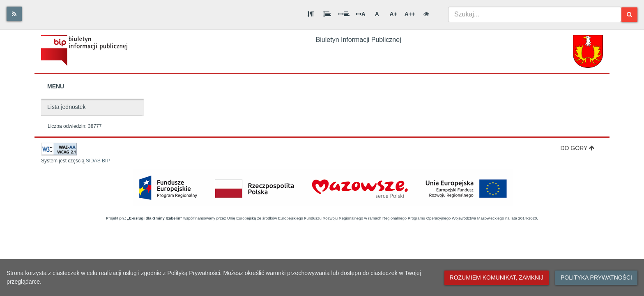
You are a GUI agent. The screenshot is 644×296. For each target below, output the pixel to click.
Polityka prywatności (596, 277)
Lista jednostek (66, 107)
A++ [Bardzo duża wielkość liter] (410, 14)
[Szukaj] (629, 15)
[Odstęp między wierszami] (327, 14)
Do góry (577, 148)
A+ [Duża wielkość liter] (393, 14)
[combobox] (535, 14)
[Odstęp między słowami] (344, 14)
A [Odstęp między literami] (361, 14)
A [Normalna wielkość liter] (377, 14)
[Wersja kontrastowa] (426, 14)
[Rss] (14, 14)
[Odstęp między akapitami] (310, 14)
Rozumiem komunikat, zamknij (497, 277)
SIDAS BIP (98, 161)
